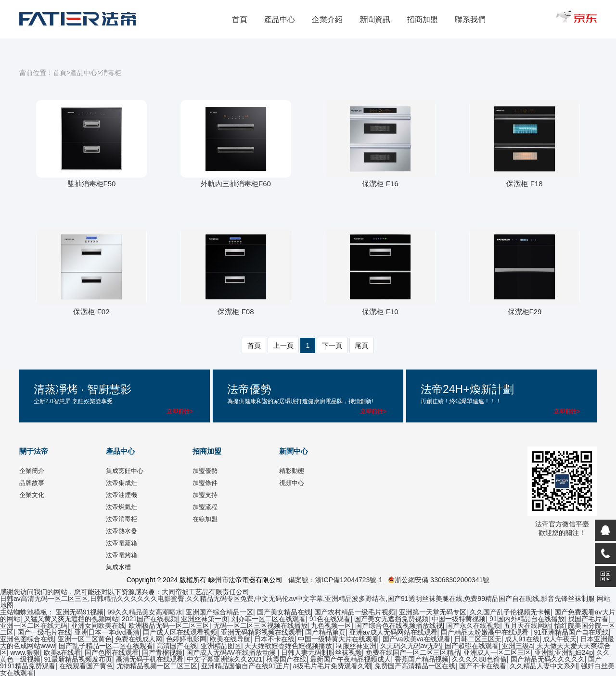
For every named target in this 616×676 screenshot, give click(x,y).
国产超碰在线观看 (472, 646)
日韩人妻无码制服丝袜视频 (321, 652)
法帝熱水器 (122, 531)
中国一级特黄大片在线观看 (338, 639)
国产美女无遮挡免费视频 (391, 619)
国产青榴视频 (162, 652)
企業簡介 (32, 471)
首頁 (240, 19)
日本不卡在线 (274, 639)
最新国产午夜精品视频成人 (350, 659)
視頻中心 (292, 483)
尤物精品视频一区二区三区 (157, 666)
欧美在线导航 (230, 639)
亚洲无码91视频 (80, 612)
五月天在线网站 (527, 625)
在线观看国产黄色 (86, 666)
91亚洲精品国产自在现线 (572, 632)
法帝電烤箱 (122, 555)
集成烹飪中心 (125, 471)
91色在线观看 (330, 619)
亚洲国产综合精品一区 (219, 612)
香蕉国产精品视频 (422, 659)
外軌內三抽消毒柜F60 (236, 184)
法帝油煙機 (122, 495)
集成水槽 (118, 567)
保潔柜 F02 (91, 312)
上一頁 (283, 345)
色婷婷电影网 (186, 639)
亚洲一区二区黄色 (85, 639)
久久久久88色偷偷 (479, 659)
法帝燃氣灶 (122, 507)
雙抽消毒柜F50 (92, 184)
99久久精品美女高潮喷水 (145, 612)
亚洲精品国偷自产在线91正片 (245, 666)
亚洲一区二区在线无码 (34, 625)
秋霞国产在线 (286, 659)
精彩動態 (292, 471)
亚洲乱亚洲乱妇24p (564, 652)
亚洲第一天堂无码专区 (433, 612)
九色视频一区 (331, 625)
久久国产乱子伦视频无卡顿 (510, 612)
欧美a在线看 (63, 652)
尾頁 (361, 345)
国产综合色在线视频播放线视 (399, 625)
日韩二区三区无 (478, 639)
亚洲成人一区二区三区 (497, 652)
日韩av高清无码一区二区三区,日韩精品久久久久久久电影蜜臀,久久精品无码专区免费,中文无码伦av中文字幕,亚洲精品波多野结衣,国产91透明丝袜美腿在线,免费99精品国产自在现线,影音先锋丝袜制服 (297, 599)
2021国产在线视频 (149, 619)
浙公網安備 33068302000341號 (439, 580)
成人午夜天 (560, 639)
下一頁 (332, 345)
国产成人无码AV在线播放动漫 (232, 652)
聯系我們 (470, 19)
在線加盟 (205, 519)
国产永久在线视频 (473, 625)
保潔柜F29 (525, 312)
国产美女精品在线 (284, 612)
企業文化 (32, 495)
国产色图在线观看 (112, 652)
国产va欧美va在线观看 (417, 639)
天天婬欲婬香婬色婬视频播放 (288, 646)
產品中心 (280, 19)
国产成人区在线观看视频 (180, 632)
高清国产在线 (177, 646)
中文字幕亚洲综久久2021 (225, 659)
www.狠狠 (25, 652)
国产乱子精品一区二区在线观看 (106, 646)
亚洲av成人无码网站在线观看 (393, 632)
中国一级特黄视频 (459, 619)
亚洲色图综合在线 (27, 639)
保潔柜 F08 (236, 312)
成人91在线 (522, 639)
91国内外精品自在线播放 (527, 619)
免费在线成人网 (139, 639)
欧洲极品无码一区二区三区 (169, 625)
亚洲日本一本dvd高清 (107, 632)
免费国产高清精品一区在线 (415, 666)
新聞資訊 (375, 19)
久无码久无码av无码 (411, 646)
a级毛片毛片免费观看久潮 (332, 666)
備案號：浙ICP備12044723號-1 (335, 580)
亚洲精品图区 (221, 646)
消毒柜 (111, 73)
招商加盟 (423, 19)
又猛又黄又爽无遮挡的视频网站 (71, 619)
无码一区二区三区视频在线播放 (260, 625)
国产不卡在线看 (483, 666)
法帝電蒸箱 (122, 543)
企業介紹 (327, 19)
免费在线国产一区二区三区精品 (413, 652)
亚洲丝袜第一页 (205, 619)
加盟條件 (205, 483)
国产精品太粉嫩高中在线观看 (486, 632)
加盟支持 (205, 495)
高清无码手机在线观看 (150, 659)
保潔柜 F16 (380, 184)
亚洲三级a (517, 646)
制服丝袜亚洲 (356, 646)
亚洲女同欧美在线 (98, 625)
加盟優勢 (205, 471)
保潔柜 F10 (380, 312)
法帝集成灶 (122, 483)
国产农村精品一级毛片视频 (355, 612)
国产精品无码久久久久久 (548, 659)
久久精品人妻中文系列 (543, 666)
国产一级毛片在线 (44, 632)
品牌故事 (32, 483)
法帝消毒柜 (122, 519)
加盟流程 (205, 507)
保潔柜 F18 (524, 184)
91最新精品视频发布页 (78, 659)
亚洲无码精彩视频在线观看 (261, 632)
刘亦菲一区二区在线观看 (269, 619)
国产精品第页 (325, 632)
